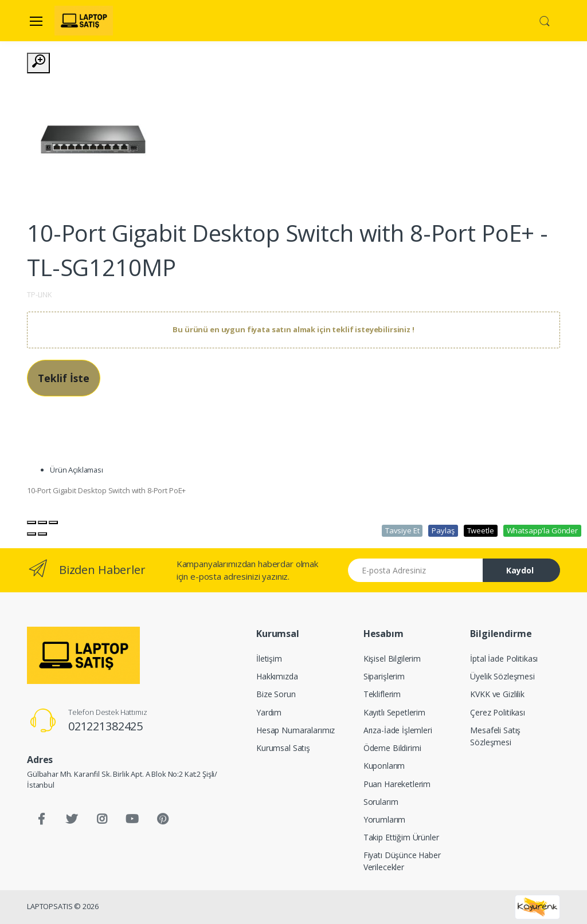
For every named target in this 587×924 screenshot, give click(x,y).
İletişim (269, 658)
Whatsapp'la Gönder (542, 530)
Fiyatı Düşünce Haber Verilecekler (402, 861)
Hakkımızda (277, 676)
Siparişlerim (384, 676)
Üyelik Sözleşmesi (502, 676)
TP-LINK (40, 294)
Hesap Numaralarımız (296, 730)
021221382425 (105, 726)
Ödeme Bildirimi (392, 748)
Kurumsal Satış (283, 748)
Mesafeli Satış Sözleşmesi (495, 736)
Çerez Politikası (498, 712)
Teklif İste (64, 378)
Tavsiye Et (402, 530)
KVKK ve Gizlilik (497, 694)
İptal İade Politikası (504, 658)
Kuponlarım (384, 766)
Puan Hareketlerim (397, 784)
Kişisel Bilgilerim (392, 658)
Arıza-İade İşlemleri (398, 730)
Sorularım (381, 802)
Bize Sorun (276, 694)
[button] (545, 20)
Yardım (269, 712)
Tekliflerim (382, 694)
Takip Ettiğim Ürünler (401, 837)
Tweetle (481, 530)
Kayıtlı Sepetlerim (394, 712)
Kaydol (520, 570)
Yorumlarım (385, 819)
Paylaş (443, 530)
